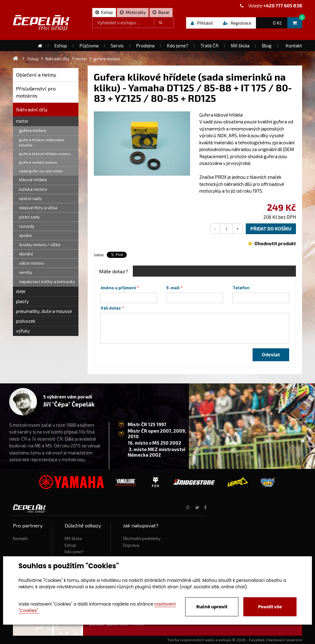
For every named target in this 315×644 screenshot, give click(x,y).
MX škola (73, 538)
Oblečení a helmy (36, 75)
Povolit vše (270, 607)
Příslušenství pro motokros (36, 92)
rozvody (27, 226)
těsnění (26, 254)
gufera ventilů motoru (38, 162)
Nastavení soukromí (285, 640)
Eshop (70, 545)
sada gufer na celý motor (41, 171)
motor (22, 121)
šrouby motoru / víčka (40, 245)
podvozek (26, 321)
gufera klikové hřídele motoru (45, 154)
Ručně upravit (212, 607)
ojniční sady (30, 198)
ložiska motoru (33, 189)
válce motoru (32, 263)
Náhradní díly (32, 109)
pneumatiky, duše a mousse (44, 311)
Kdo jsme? (74, 552)
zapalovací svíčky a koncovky (47, 282)
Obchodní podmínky (142, 538)
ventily (26, 272)
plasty (22, 301)
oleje (21, 291)
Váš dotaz (111, 308)
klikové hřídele (33, 180)
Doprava (131, 545)
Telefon (241, 288)
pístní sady (29, 217)
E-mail (173, 288)
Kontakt (20, 538)
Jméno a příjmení (118, 288)
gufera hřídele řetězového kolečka (42, 142)
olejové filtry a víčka (38, 208)
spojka (25, 235)
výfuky (23, 331)
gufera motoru (33, 130)
